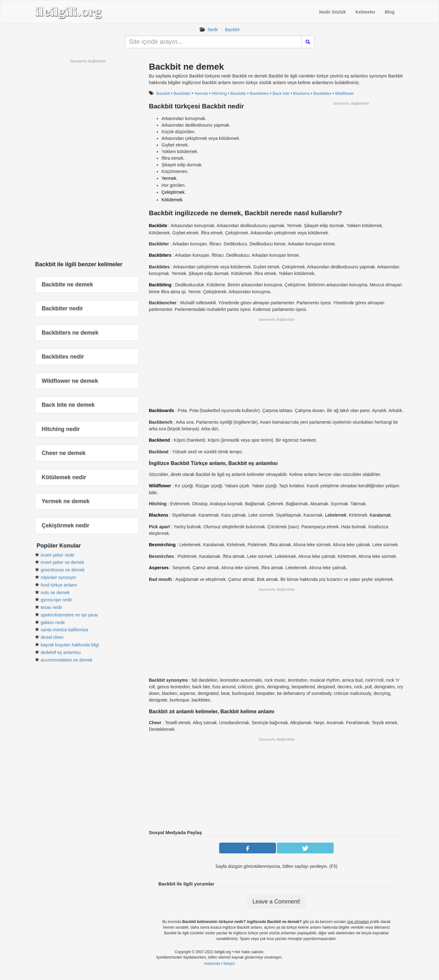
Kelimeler (365, 12)
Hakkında (212, 964)
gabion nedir (53, 622)
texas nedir (51, 607)
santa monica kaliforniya (64, 630)
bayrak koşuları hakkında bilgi (70, 645)
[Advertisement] (351, 150)
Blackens (302, 93)
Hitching (219, 93)
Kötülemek (172, 200)
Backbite (238, 93)
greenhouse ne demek (63, 570)
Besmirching (162, 545)
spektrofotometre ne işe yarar (69, 615)
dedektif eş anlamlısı (61, 652)
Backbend (159, 440)
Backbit (232, 30)
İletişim (229, 964)
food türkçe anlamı (59, 585)
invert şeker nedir (58, 555)
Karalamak (380, 515)
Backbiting (160, 285)
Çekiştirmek (173, 192)
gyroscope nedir (56, 600)
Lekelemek (336, 515)
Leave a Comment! (276, 902)
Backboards (161, 410)
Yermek (201, 93)
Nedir (213, 30)
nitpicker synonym (58, 577)
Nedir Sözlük (333, 12)
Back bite (281, 93)
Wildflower (344, 93)
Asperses (159, 568)
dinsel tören (52, 637)
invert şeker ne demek (62, 562)
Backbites (322, 93)
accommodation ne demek (67, 660)
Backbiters (259, 93)
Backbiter (182, 93)
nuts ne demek (55, 593)
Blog (390, 12)
